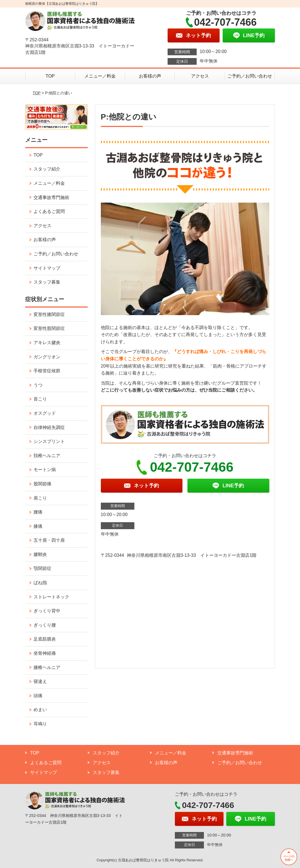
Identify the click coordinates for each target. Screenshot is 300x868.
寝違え (40, 681)
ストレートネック (51, 597)
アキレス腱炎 (47, 343)
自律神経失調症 (49, 427)
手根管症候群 (47, 371)
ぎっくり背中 (47, 611)
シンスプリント (49, 441)
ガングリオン (47, 357)
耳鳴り (40, 724)
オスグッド (45, 413)
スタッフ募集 (47, 282)
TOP (50, 76)
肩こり (40, 498)
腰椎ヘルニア (47, 667)
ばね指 (40, 583)
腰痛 (38, 512)
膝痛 (38, 526)
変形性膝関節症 (49, 314)
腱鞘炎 (40, 554)
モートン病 (45, 470)
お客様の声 (150, 76)
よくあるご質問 (49, 211)
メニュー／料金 (100, 76)
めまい (40, 710)
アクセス (200, 76)
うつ (38, 385)
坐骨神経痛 (45, 653)
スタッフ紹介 (47, 169)
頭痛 (38, 696)
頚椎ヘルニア (47, 456)
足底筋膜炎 (45, 639)
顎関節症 (42, 568)
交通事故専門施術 (51, 197)
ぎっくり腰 (45, 625)
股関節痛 (42, 484)
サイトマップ (47, 268)
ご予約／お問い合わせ (250, 76)
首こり (40, 399)
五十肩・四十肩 (49, 540)
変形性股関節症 (49, 328)
